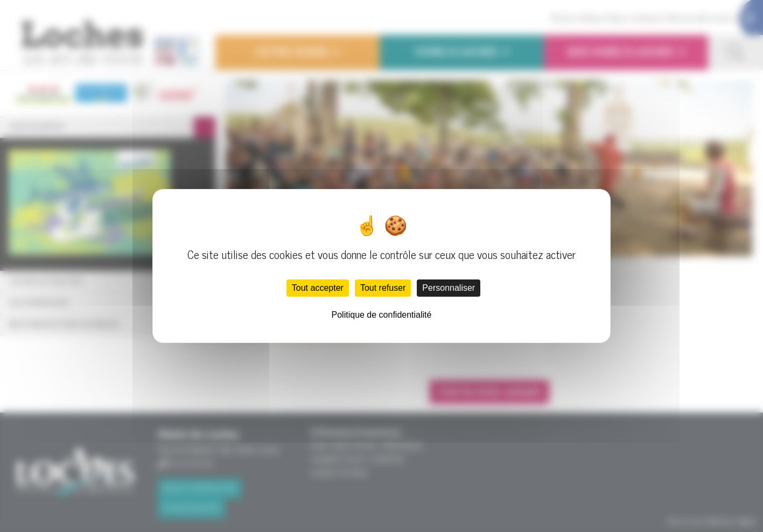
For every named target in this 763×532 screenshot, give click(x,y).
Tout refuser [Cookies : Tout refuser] (383, 288)
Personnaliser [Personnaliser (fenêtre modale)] (449, 288)
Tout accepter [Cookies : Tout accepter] (318, 288)
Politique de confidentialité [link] (382, 315)
